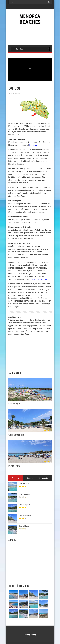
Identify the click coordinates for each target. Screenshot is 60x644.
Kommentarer (44, 478)
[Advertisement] (32, 34)
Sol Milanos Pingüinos (39, 279)
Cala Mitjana (24, 526)
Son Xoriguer (15, 404)
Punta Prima (14, 466)
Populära (15, 478)
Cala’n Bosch (24, 484)
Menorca (33, 145)
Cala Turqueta (24, 505)
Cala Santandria (16, 435)
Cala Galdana (24, 494)
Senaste (30, 478)
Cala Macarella (25, 515)
